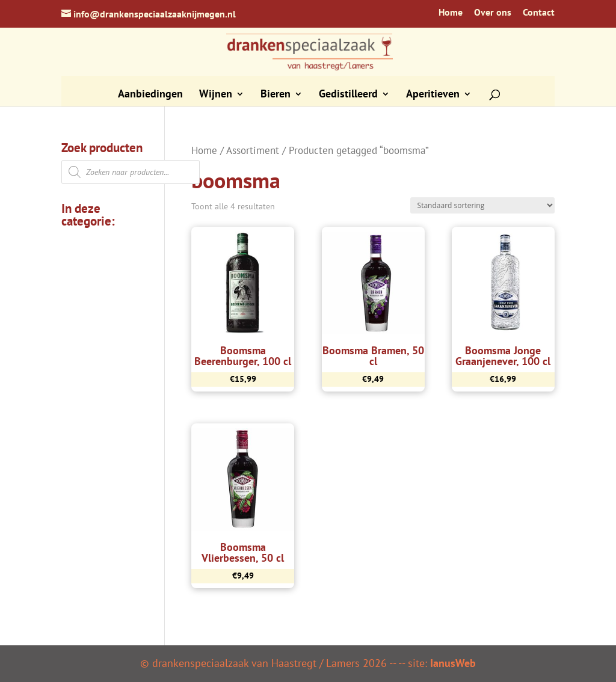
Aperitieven (433, 95)
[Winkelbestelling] (482, 205)
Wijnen (216, 95)
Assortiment (253, 150)
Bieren (276, 95)
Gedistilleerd (348, 95)
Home (451, 13)
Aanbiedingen (150, 95)
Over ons (493, 13)
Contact (539, 13)
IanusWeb (453, 663)
